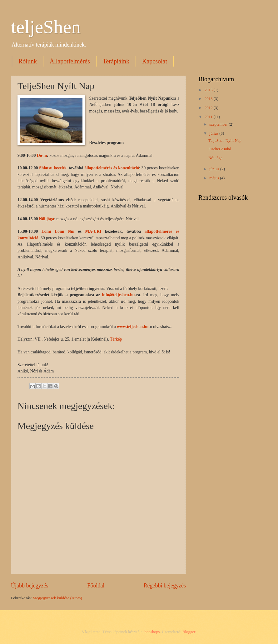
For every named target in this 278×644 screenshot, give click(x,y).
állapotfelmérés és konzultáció (112, 168)
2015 (209, 90)
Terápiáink (116, 61)
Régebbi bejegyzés (165, 586)
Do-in (42, 155)
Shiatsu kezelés (53, 168)
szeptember (219, 124)
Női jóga (47, 219)
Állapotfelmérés (70, 61)
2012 (209, 108)
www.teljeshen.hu (133, 327)
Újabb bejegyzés (30, 586)
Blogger (189, 632)
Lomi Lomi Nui (58, 231)
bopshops (152, 632)
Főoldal (96, 586)
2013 (209, 99)
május (215, 178)
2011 (209, 117)
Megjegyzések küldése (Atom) (57, 598)
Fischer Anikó (220, 149)
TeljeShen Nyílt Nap (225, 141)
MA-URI (93, 231)
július (214, 133)
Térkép (116, 339)
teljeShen (46, 27)
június (215, 169)
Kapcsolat (155, 61)
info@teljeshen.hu (119, 295)
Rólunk (28, 61)
